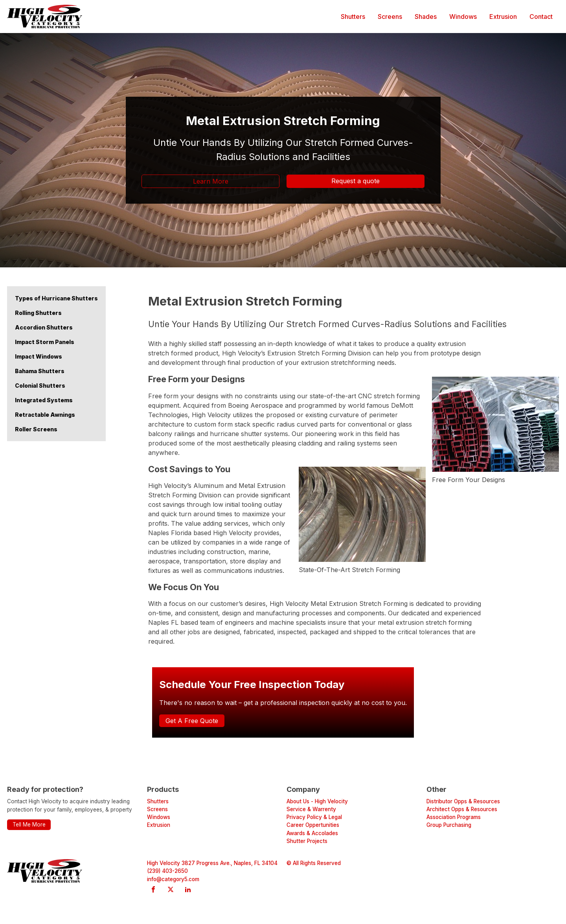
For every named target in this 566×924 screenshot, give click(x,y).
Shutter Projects (307, 841)
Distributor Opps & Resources (463, 801)
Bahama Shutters (40, 371)
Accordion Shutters (44, 327)
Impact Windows (39, 356)
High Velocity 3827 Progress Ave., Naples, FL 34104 (212, 863)
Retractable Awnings (45, 415)
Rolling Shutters (38, 313)
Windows (463, 17)
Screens (390, 17)
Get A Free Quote (192, 721)
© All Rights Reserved (314, 863)
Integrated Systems (44, 400)
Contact (541, 17)
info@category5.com (173, 879)
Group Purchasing (449, 825)
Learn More (211, 181)
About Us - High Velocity (317, 801)
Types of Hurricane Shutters (56, 298)
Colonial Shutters (40, 386)
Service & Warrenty (311, 809)
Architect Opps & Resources (462, 809)
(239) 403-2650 (167, 871)
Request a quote (356, 181)
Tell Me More (29, 825)
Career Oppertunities (313, 825)
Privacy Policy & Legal (314, 817)
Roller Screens (36, 429)
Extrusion (503, 17)
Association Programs (454, 817)
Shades (426, 17)
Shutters (353, 17)
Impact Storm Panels (45, 342)
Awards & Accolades (312, 833)
